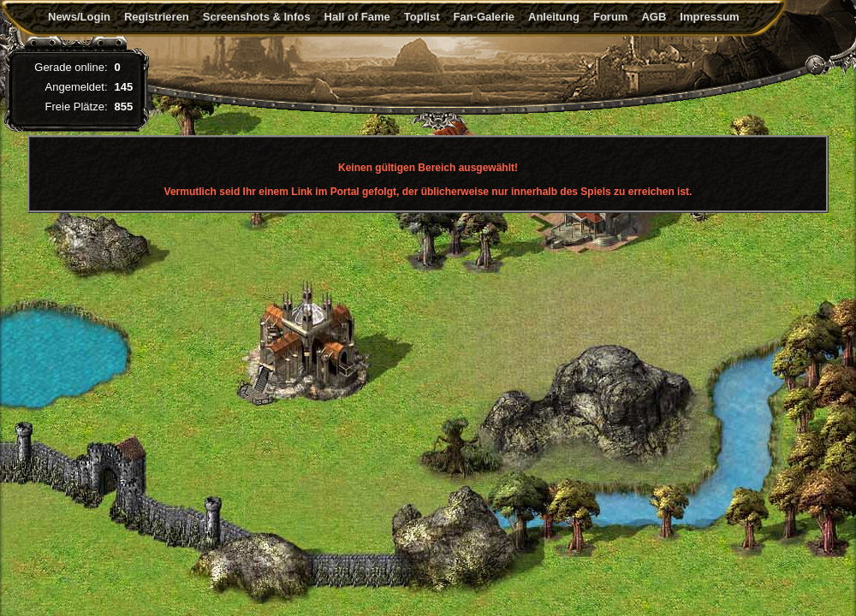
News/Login (79, 17)
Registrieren (157, 17)
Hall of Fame (357, 17)
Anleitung (554, 17)
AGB (654, 17)
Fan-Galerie (484, 17)
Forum (610, 17)
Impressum (709, 17)
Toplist (422, 17)
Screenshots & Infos (257, 17)
